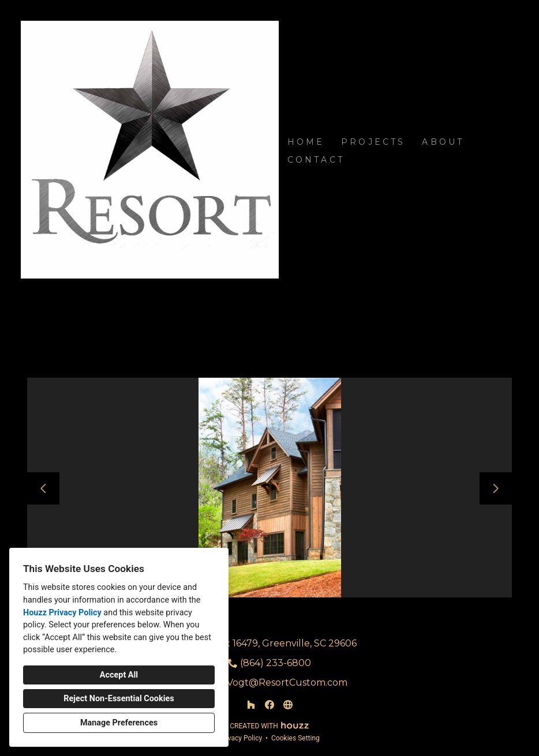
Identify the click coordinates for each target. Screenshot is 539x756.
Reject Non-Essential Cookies (119, 699)
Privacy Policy (241, 738)
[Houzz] (251, 705)
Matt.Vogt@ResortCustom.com (276, 682)
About (443, 142)
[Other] (288, 705)
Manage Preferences (119, 723)
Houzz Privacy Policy (62, 613)
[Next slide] (496, 488)
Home (306, 142)
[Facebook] (269, 705)
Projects (373, 142)
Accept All (119, 675)
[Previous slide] (43, 488)
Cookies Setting (295, 738)
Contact (316, 160)
